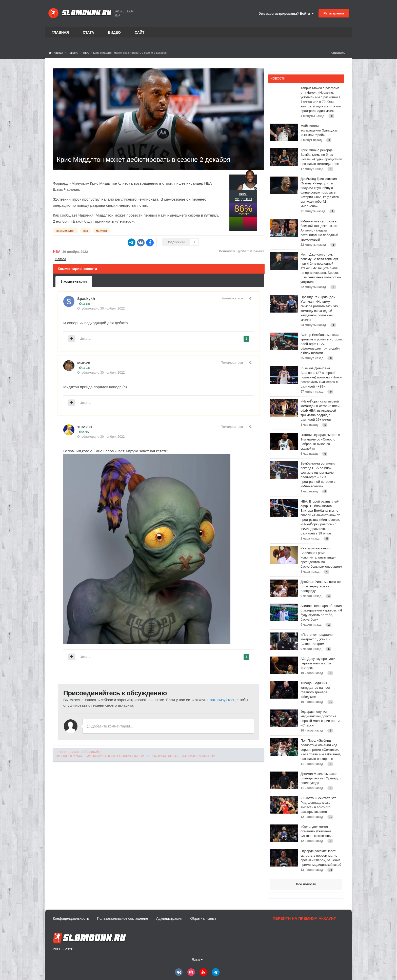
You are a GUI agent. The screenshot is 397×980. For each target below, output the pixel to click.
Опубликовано (101, 308)
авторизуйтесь (222, 700)
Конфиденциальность (71, 918)
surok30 (85, 427)
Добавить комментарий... (110, 726)
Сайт (140, 32)
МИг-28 (84, 363)
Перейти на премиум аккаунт (304, 918)
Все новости (306, 884)
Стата (88, 32)
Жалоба (60, 259)
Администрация (169, 918)
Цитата (85, 339)
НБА (57, 252)
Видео (114, 32)
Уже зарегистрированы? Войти (286, 14)
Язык (197, 959)
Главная (60, 32)
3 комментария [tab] (74, 281)
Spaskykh (86, 299)
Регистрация (334, 13)
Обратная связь (203, 918)
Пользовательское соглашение (123, 918)
